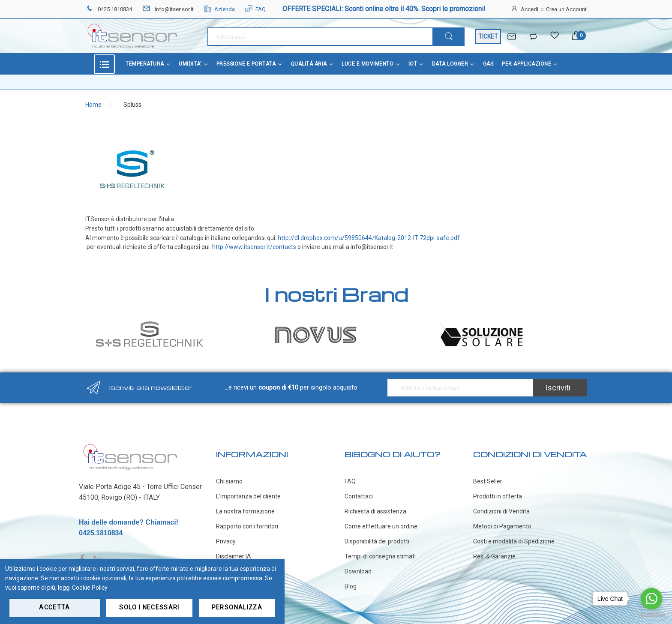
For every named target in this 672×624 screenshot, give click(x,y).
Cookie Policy (90, 588)
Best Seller (488, 481)
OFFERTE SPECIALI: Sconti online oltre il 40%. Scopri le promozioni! (384, 9)
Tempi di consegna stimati (380, 556)
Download (358, 571)
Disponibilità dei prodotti (377, 541)
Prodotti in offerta (498, 496)
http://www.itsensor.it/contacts (254, 247)
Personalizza (237, 607)
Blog (351, 586)
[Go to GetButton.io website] (651, 615)
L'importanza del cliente (248, 496)
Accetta (54, 607)
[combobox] (320, 37)
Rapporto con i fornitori (247, 526)
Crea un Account (566, 9)
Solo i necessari (149, 607)
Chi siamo (229, 481)
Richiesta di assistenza (375, 511)
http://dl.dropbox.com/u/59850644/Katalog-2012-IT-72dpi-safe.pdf (369, 238)
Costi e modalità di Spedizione (514, 541)
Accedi (529, 9)
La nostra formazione (245, 511)
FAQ (255, 9)
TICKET (488, 36)
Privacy (226, 541)
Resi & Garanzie (494, 556)
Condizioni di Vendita (501, 511)
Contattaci (359, 496)
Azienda (219, 9)
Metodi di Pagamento (502, 526)
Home (93, 105)
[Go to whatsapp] (651, 599)
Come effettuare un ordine (381, 526)
